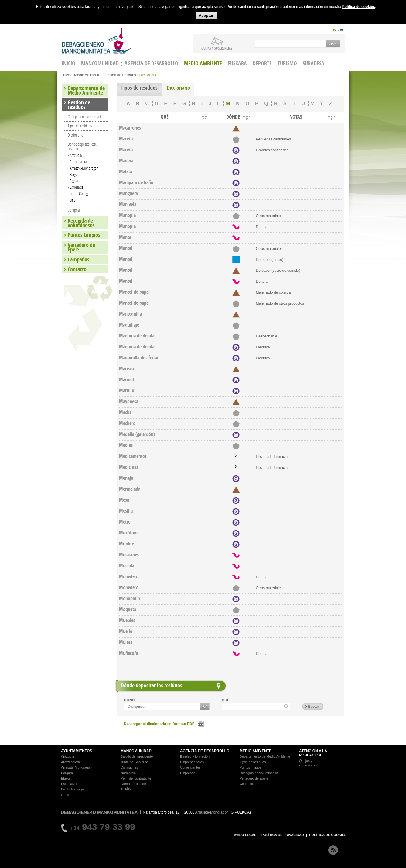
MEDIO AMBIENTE (256, 751)
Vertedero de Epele (81, 247)
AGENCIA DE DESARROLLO (205, 751)
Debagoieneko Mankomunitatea (97, 41)
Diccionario (178, 88)
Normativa (128, 773)
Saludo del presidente (137, 756)
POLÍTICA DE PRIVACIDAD (283, 835)
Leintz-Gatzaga (80, 194)
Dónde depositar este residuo (82, 146)
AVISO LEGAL (245, 835)
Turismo (287, 63)
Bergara (75, 174)
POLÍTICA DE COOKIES (328, 835)
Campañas (78, 259)
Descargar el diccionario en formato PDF (159, 724)
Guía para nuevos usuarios (86, 117)
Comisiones (129, 767)
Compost (74, 210)
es (342, 29)
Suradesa (314, 63)
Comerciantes (190, 767)
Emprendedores (192, 762)
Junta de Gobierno (134, 762)
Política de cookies (359, 7)
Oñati (73, 200)
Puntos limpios (251, 767)
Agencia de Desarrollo (151, 63)
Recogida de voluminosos (81, 223)
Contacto (77, 269)
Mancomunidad (100, 63)
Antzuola (76, 155)
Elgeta (74, 181)
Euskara (237, 63)
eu (335, 29)
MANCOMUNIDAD (136, 751)
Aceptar (206, 15)
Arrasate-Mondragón (84, 168)
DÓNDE (130, 700)
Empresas (188, 773)
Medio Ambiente (203, 63)
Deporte (262, 63)
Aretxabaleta (78, 162)
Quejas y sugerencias (217, 48)
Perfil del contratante (136, 778)
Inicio (67, 75)
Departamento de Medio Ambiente (86, 90)
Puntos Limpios (84, 235)
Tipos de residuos (139, 88)
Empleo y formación (195, 756)
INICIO (68, 63)
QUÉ (226, 700)
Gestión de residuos (120, 75)
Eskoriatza (77, 187)
